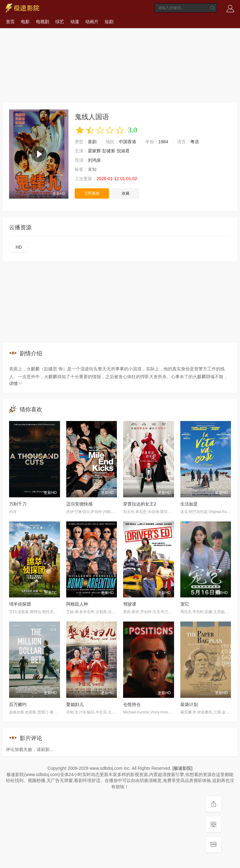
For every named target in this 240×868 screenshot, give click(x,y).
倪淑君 (123, 151)
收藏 (126, 193)
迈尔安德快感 (79, 504)
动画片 (92, 22)
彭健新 (109, 151)
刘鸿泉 (94, 160)
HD (19, 247)
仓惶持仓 (132, 704)
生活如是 (189, 504)
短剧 (109, 22)
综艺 (60, 22)
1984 (163, 142)
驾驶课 (130, 604)
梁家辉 (94, 151)
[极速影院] (182, 768)
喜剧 (92, 142)
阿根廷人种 (77, 604)
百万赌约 (18, 704)
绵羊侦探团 (20, 604)
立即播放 (92, 193)
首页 (10, 22)
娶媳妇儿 (75, 704)
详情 (16, 383)
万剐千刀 (18, 504)
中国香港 (127, 142)
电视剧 (42, 22)
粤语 (195, 142)
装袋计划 (189, 704)
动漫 (75, 22)
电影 (25, 22)
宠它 (185, 604)
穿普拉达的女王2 (140, 504)
